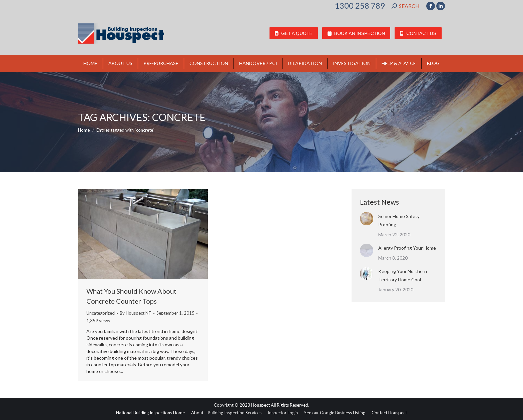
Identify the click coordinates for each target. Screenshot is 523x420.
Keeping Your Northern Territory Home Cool (403, 275)
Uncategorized (101, 313)
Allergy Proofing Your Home (407, 248)
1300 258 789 (360, 6)
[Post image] (367, 219)
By (136, 313)
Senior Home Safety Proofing (399, 220)
